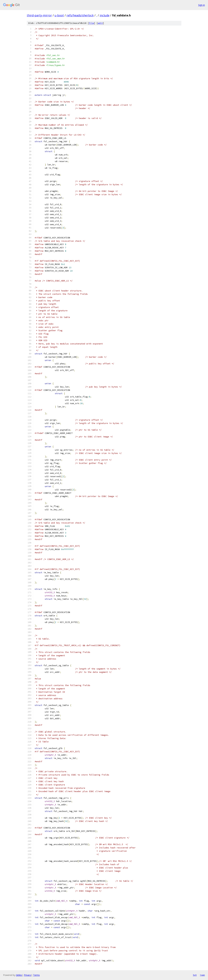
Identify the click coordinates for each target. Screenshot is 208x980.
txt (195, 975)
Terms (36, 975)
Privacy (28, 975)
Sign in (202, 5)
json (202, 975)
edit (100, 23)
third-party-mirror (39, 15)
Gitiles (19, 975)
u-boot (59, 15)
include (105, 15)
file (91, 23)
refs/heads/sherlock (80, 15)
